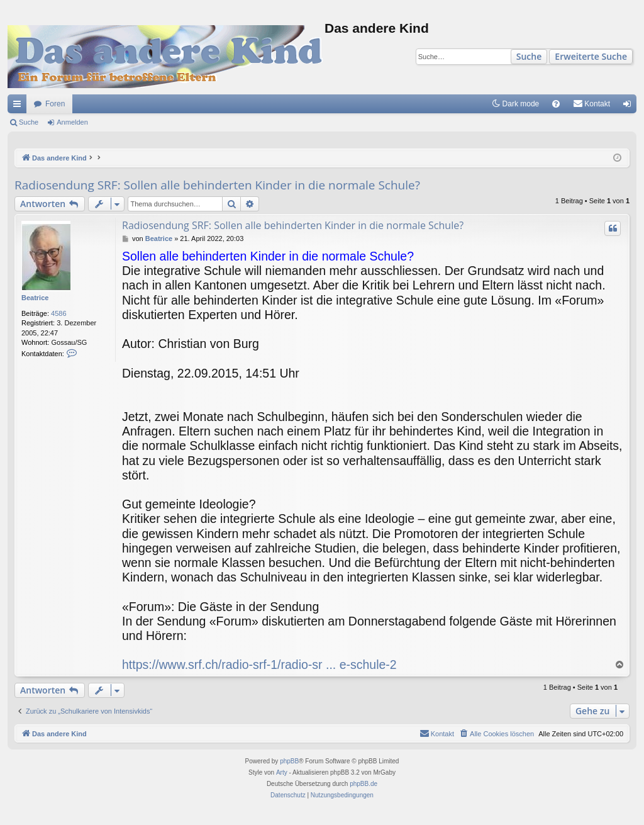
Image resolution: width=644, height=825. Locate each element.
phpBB (289, 761)
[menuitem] (556, 104)
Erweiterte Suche (591, 56)
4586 (58, 313)
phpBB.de (364, 784)
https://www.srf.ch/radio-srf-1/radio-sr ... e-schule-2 (259, 665)
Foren (55, 104)
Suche (529, 56)
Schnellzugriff (19, 106)
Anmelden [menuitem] (630, 106)
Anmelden (72, 122)
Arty (282, 772)
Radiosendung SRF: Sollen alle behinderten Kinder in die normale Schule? (217, 185)
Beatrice (35, 298)
